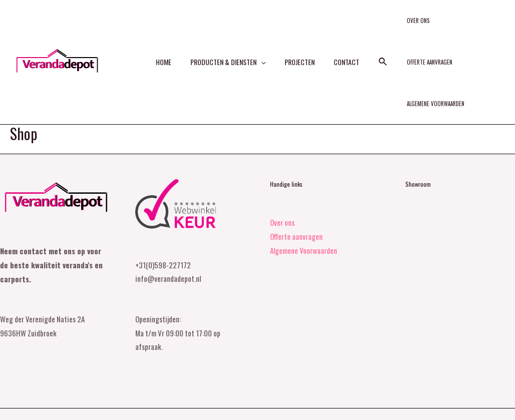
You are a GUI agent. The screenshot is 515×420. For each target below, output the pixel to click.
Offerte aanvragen (445, 24)
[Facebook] (491, 401)
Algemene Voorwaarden (421, 72)
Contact (339, 48)
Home (171, 48)
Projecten (297, 48)
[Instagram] (510, 401)
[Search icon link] (373, 48)
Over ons (403, 24)
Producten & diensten (230, 48)
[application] (264, 48)
